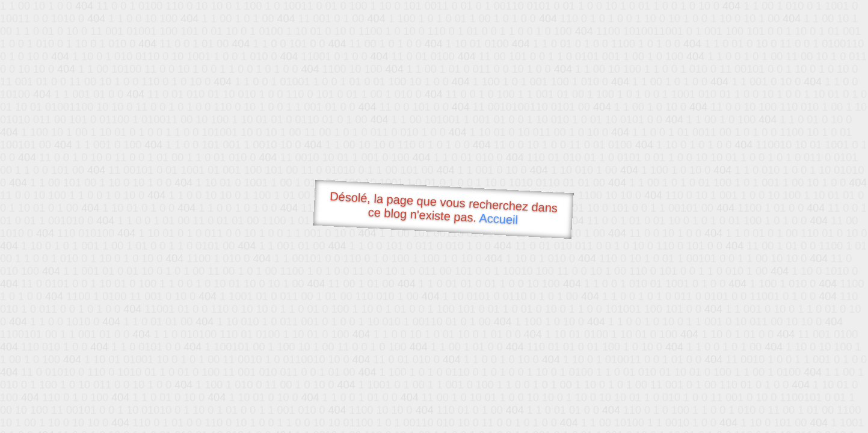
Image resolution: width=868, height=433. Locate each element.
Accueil (499, 219)
